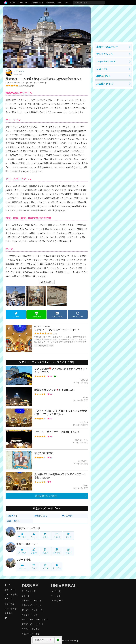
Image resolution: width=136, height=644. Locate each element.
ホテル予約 (51, 3)
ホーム (8, 585)
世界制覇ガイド (38, 3)
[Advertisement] (113, 23)
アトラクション (105, 54)
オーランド (56, 596)
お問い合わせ (10, 609)
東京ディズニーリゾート (19, 3)
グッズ (68, 535)
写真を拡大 (47, 282)
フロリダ (26, 596)
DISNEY (30, 586)
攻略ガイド (12, 516)
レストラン (102, 69)
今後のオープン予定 (31, 629)
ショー (34, 535)
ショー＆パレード (106, 61)
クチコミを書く (11, 594)
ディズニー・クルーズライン (35, 619)
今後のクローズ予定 (31, 634)
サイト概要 (9, 604)
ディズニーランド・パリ (33, 610)
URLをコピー (78, 315)
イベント (57, 535)
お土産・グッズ (105, 84)
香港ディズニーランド (32, 601)
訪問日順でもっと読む (46, 496)
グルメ (45, 535)
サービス (57, 567)
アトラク (22, 535)
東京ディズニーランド (28, 528)
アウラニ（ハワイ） (31, 615)
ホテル (22, 567)
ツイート (16, 315)
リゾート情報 (23, 560)
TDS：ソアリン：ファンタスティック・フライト (26, 83)
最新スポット (14, 521)
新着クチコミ (41, 516)
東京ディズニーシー (27, 544)
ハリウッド (56, 591)
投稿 (59, 3)
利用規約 (8, 613)
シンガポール (57, 601)
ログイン (67, 3)
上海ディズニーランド (32, 605)
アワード (8, 599)
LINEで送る (36, 315)
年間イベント (103, 76)
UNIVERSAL (64, 586)
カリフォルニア (29, 591)
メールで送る (57, 315)
